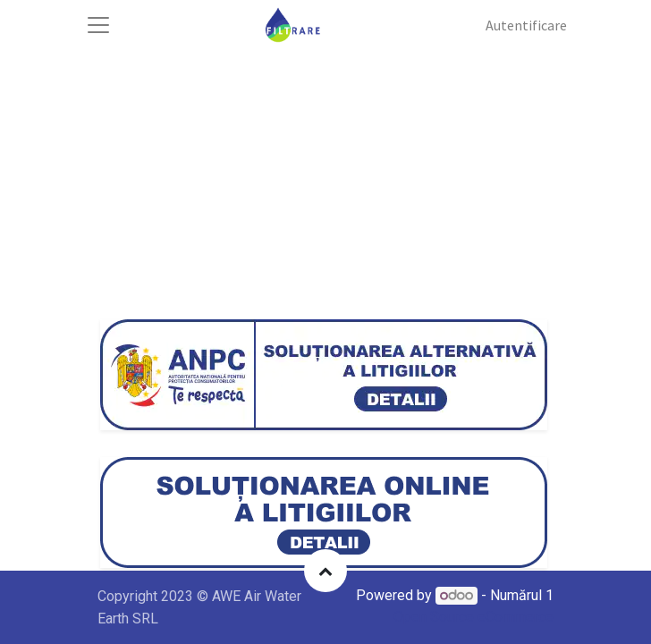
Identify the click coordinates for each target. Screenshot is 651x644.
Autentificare (526, 25)
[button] (325, 571)
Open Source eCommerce (473, 617)
